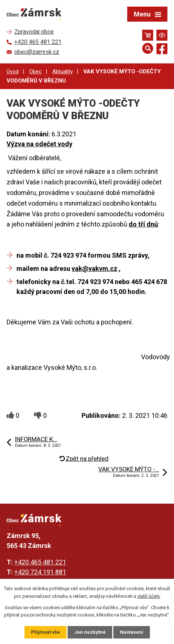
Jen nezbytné (90, 632)
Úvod (13, 71)
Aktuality (63, 71)
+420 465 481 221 (40, 562)
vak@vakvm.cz (94, 268)
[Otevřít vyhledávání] (148, 48)
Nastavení (132, 632)
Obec (35, 71)
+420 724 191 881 (40, 572)
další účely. (149, 596)
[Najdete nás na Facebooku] (162, 50)
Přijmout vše (46, 632)
